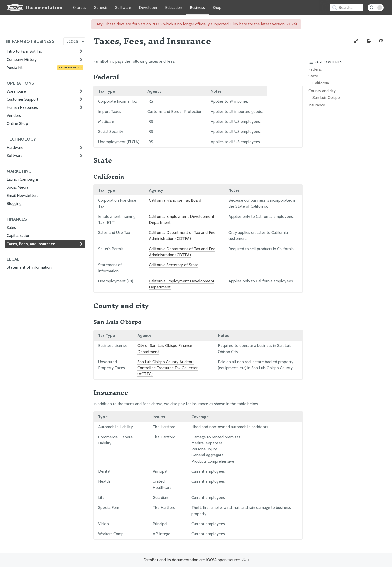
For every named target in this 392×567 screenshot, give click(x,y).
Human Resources (22, 107)
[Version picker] (74, 41)
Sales (11, 227)
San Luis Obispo (326, 98)
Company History (22, 59)
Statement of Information (29, 267)
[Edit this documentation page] (381, 41)
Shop (217, 7)
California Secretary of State (174, 265)
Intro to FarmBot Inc (24, 51)
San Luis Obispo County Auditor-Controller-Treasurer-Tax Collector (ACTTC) (167, 368)
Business (197, 7)
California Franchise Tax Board (175, 200)
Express (79, 7)
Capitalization (18, 236)
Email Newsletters (22, 195)
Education (174, 7)
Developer (148, 7)
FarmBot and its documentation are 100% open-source (196, 560)
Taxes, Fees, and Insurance (31, 244)
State (313, 76)
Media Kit (45, 68)
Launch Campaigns (23, 179)
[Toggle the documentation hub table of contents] (33, 41)
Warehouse (16, 91)
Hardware (15, 147)
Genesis (101, 7)
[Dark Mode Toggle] (376, 8)
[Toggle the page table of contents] (347, 62)
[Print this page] (369, 41)
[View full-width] (356, 41)
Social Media (17, 187)
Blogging (14, 204)
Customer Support (22, 99)
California (321, 83)
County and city (322, 91)
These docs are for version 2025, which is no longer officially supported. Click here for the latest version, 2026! (196, 24)
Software (123, 7)
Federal (315, 69)
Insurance (317, 105)
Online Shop (17, 124)
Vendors (14, 115)
